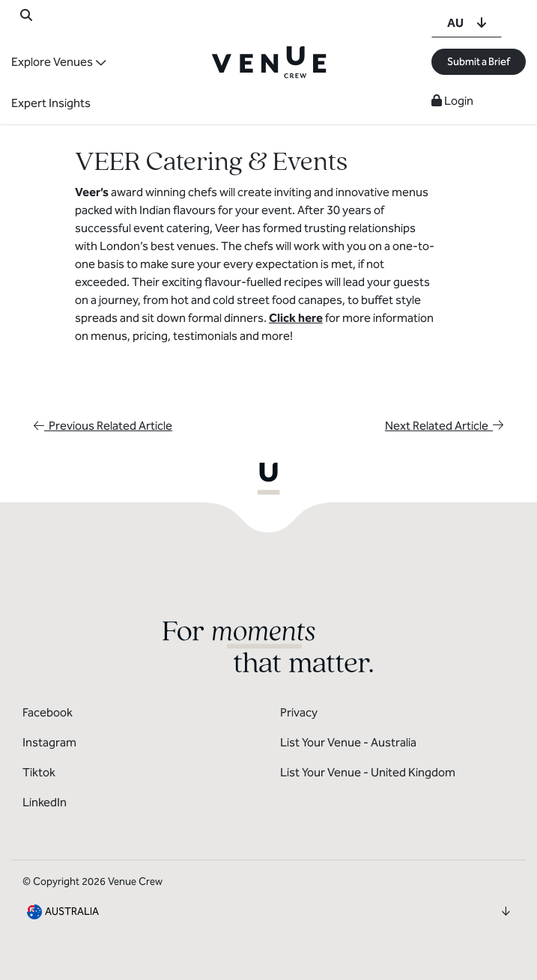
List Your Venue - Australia (348, 742)
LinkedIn (45, 802)
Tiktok (39, 772)
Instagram (49, 742)
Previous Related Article (103, 426)
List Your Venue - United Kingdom (368, 772)
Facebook (48, 712)
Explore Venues (52, 62)
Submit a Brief (479, 62)
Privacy (299, 712)
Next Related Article (444, 426)
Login (452, 101)
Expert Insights (51, 103)
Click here (296, 318)
